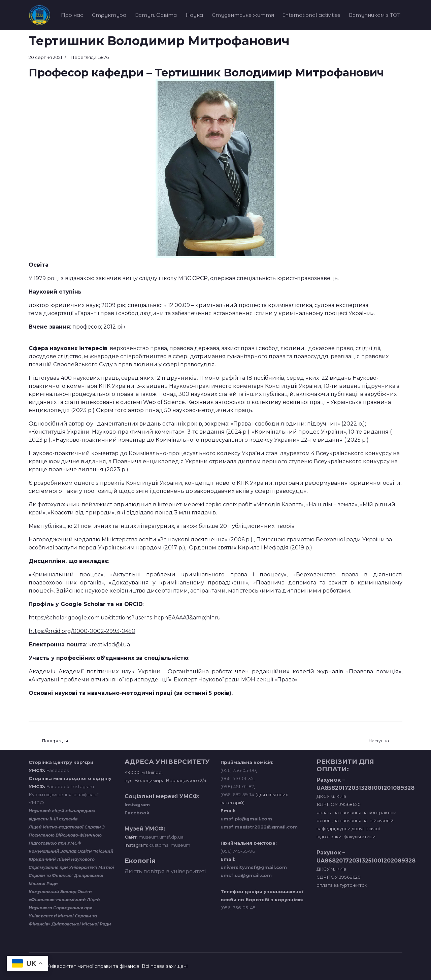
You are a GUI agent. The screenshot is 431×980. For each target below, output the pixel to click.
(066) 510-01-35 (237, 778)
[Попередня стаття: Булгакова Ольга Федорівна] (55, 741)
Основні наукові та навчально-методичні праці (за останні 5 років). (131, 693)
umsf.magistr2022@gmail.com (259, 827)
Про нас (72, 15)
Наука (194, 15)
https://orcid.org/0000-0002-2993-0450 (82, 631)
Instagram (83, 786)
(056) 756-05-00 (238, 770)
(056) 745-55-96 (238, 851)
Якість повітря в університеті (165, 871)
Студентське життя (243, 15)
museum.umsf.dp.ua (161, 837)
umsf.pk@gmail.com (246, 819)
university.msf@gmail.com (254, 867)
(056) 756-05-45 (238, 908)
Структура (109, 15)
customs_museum (170, 845)
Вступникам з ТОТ (375, 15)
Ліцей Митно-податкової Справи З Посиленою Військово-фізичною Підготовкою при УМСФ (67, 835)
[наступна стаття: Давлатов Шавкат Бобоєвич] (379, 741)
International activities (311, 15)
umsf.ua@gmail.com (246, 875)
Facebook (58, 770)
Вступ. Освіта (156, 15)
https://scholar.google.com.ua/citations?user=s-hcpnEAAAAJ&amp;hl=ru (125, 618)
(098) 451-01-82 (237, 786)
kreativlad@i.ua (109, 645)
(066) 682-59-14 (237, 795)
